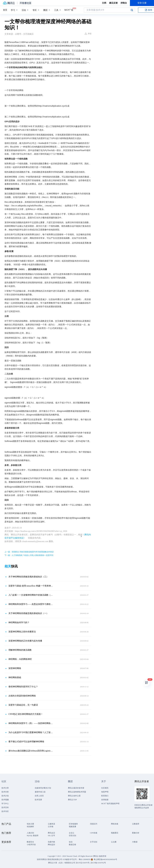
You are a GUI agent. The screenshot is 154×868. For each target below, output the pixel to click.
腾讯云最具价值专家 (76, 788)
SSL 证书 (51, 836)
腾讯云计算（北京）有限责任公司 (62, 863)
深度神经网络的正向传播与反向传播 (25, 641)
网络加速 (115, 824)
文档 (104, 3)
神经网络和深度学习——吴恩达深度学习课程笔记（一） (31, 604)
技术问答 (5, 792)
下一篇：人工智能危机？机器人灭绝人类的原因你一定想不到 (29, 555)
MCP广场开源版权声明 (110, 804)
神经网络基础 (15, 677)
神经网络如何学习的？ (19, 622)
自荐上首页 (39, 796)
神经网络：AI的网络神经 (20, 659)
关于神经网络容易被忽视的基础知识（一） (28, 613)
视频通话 (115, 833)
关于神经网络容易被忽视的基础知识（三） (28, 577)
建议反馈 (113, 3)
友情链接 (105, 800)
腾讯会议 (51, 833)
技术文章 (5, 788)
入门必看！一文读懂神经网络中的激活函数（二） (31, 595)
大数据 (135, 842)
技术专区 (5, 811)
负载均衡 (51, 842)
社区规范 (105, 788)
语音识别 (72, 836)
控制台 (124, 3)
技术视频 (5, 800)
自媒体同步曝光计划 (43, 788)
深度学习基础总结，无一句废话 (23, 705)
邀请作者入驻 (40, 792)
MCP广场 (69, 10)
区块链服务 (73, 824)
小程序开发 (31, 845)
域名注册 (30, 824)
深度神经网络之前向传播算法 (22, 632)
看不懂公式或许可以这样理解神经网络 (26, 742)
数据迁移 (72, 845)
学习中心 (5, 804)
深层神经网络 (15, 668)
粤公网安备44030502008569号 (105, 859)
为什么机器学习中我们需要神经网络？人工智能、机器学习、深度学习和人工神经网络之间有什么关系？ (31, 732)
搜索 (132, 10)
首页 (5, 10)
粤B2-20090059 (85, 859)
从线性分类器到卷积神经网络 (22, 696)
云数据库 (136, 824)
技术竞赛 (38, 800)
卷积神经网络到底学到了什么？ (23, 687)
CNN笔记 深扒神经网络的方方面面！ (26, 714)
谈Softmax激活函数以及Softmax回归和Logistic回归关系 (31, 751)
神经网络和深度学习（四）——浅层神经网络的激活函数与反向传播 (31, 723)
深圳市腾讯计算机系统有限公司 (49, 859)
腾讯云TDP (72, 800)
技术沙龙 (5, 796)
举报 (88, 34)
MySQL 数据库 (33, 836)
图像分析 (136, 833)
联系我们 (105, 796)
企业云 (72, 833)
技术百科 (5, 807)
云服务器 (51, 824)
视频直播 (72, 827)
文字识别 (94, 842)
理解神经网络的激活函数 (20, 650)
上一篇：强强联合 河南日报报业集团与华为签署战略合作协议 (29, 552)
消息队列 (94, 824)
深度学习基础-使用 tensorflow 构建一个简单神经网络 (31, 586)
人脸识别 (30, 833)
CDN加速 (94, 833)
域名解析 (30, 827)
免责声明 (105, 792)
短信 (71, 842)
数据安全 (30, 842)
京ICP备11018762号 (98, 863)
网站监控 (51, 845)
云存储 (51, 827)
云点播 (114, 842)
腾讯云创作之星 (74, 796)
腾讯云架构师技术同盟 (77, 792)
